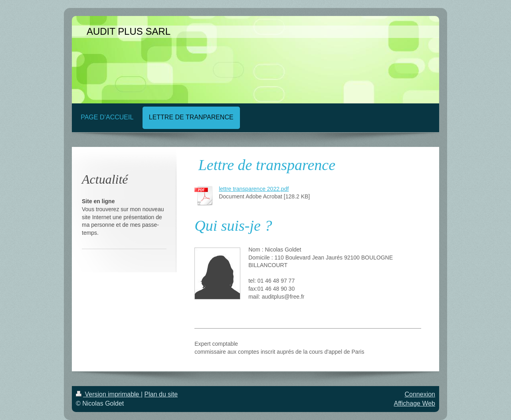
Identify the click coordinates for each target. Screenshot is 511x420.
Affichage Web (415, 403)
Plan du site (161, 394)
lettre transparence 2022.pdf (254, 189)
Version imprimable (108, 394)
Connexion (420, 394)
